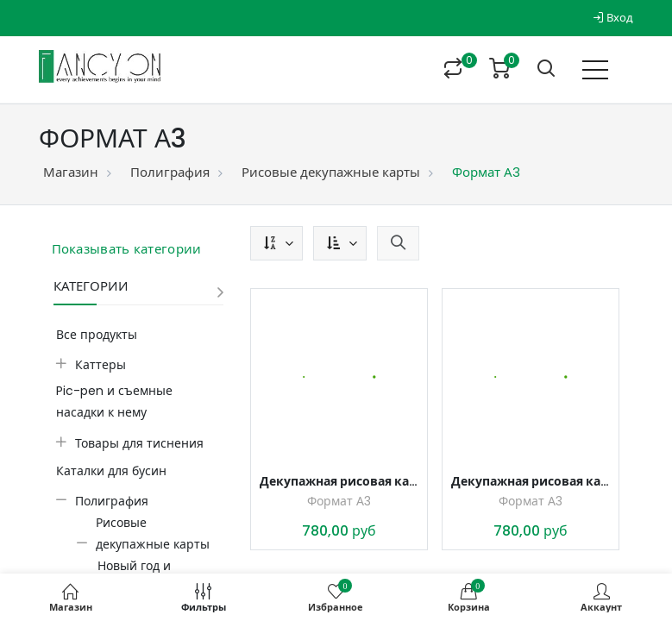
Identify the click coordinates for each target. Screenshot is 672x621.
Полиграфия (170, 172)
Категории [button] (91, 286)
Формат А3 (339, 501)
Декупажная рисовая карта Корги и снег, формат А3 (339, 481)
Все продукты (97, 335)
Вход (613, 18)
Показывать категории (127, 249)
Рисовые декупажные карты (331, 172)
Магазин (71, 172)
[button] (276, 243)
